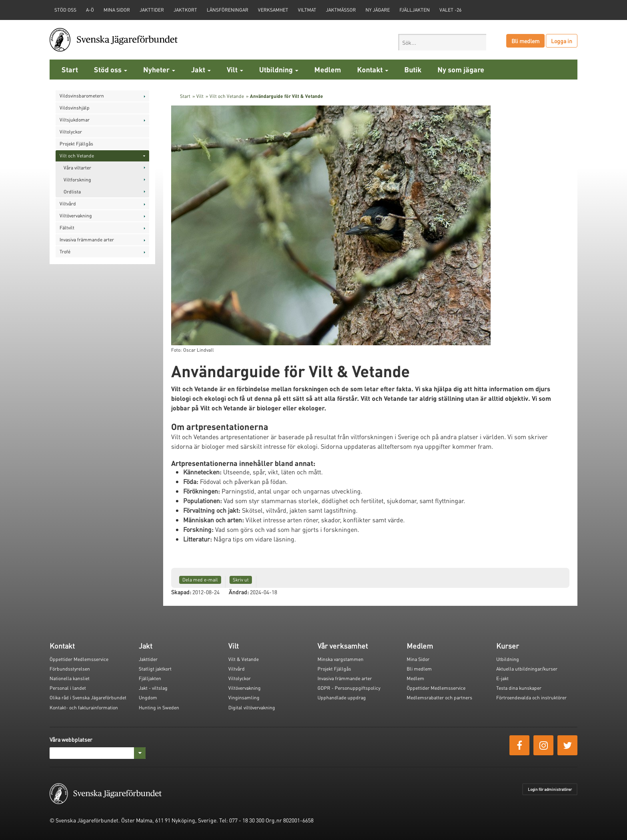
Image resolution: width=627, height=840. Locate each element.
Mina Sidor (418, 659)
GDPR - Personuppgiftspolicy (349, 688)
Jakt (201, 69)
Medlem (328, 69)
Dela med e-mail (200, 580)
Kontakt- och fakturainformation (84, 708)
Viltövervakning (76, 216)
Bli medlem (525, 41)
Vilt (235, 69)
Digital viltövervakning (252, 708)
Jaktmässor (341, 10)
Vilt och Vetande (77, 156)
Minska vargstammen (340, 659)
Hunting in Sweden (159, 708)
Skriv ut (241, 580)
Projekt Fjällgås (76, 144)
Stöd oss (111, 69)
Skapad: (181, 592)
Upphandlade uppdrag (342, 698)
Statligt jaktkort (155, 669)
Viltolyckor (71, 132)
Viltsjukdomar (75, 120)
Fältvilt (67, 228)
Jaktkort (185, 10)
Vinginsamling (244, 698)
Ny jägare (378, 10)
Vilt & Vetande (244, 659)
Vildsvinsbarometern (82, 96)
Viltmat (307, 10)
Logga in (562, 41)
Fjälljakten (415, 10)
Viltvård (68, 204)
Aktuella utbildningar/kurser (527, 669)
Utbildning (279, 69)
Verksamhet (273, 10)
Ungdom (148, 698)
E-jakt (502, 678)
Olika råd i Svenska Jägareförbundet (88, 698)
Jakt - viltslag (153, 688)
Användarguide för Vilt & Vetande (287, 96)
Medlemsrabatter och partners (439, 698)
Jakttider (152, 10)
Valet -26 (450, 10)
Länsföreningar (228, 10)
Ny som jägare (461, 69)
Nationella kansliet (70, 678)
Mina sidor (117, 10)
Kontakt (373, 69)
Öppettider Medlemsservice (79, 659)
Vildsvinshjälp (75, 108)
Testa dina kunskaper (519, 688)
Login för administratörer (550, 789)
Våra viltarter (77, 168)
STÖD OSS (65, 10)
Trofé (65, 252)
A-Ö (90, 10)
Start (70, 69)
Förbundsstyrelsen (70, 669)
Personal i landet (68, 688)
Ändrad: (239, 592)
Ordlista (72, 192)
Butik (413, 69)
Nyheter (159, 69)
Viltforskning (77, 180)
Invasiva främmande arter (87, 240)
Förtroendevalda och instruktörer (531, 698)
